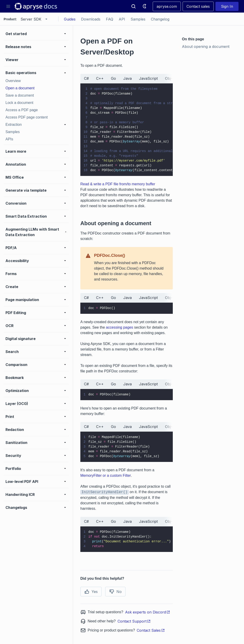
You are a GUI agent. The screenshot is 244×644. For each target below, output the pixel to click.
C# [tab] (86, 78)
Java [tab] (127, 78)
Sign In (227, 6)
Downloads (91, 19)
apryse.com (167, 6)
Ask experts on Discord (148, 612)
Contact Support (134, 621)
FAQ (110, 19)
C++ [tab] (100, 78)
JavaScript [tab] (148, 78)
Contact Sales (151, 630)
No (115, 592)
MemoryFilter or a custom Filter (106, 475)
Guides (70, 19)
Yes (91, 592)
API (122, 19)
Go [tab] (113, 78)
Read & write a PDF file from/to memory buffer (118, 184)
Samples (138, 19)
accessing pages (119, 327)
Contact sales (198, 6)
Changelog (160, 19)
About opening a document (206, 46)
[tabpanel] (127, 130)
